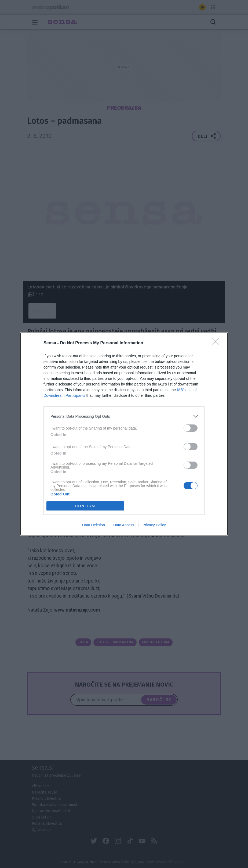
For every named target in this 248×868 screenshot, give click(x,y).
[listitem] (124, 416)
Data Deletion (94, 525)
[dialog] (124, 434)
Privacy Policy (154, 525)
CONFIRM (85, 506)
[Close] (217, 343)
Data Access (124, 525)
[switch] (191, 428)
